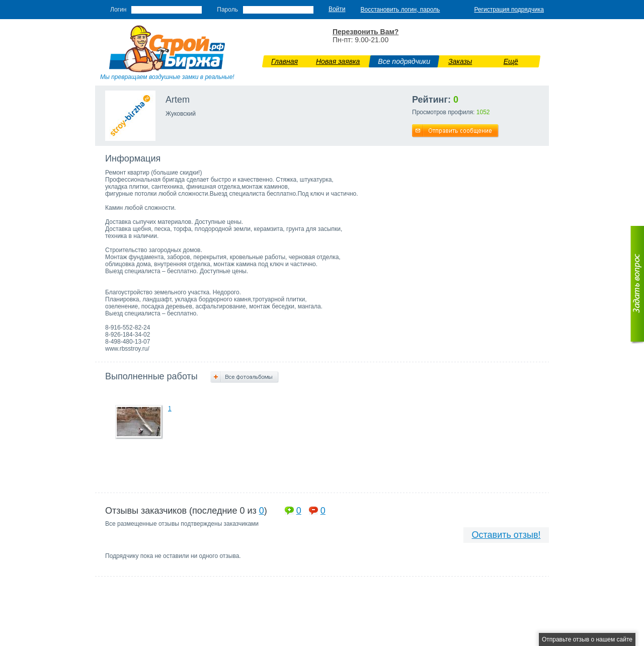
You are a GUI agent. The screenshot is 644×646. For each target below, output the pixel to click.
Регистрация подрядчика (509, 10)
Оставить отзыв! (506, 535)
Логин (118, 10)
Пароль (227, 10)
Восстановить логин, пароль (400, 10)
